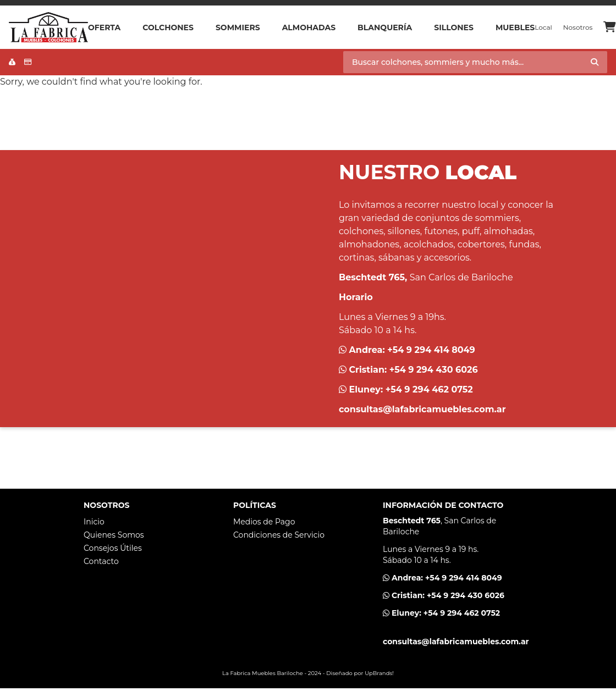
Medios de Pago (264, 522)
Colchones (168, 27)
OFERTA (104, 27)
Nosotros (578, 27)
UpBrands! (379, 673)
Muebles (515, 27)
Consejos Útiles (113, 548)
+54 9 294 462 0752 (429, 389)
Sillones (454, 27)
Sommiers (238, 27)
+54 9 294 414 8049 (431, 350)
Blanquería (385, 27)
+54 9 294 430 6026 (434, 370)
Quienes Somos (114, 535)
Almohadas (309, 27)
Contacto (101, 561)
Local (543, 27)
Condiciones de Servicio (279, 535)
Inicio (94, 522)
